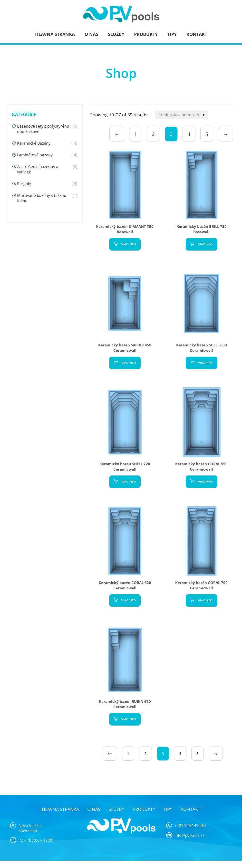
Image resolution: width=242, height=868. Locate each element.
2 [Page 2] (153, 134)
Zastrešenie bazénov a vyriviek (38, 169)
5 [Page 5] (207, 134)
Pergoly (24, 184)
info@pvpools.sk (189, 835)
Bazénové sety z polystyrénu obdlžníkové (43, 129)
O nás (91, 34)
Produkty (146, 34)
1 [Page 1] (136, 134)
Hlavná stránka (55, 34)
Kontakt (197, 34)
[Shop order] (181, 115)
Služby (116, 34)
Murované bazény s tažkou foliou (42, 198)
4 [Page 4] (189, 134)
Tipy (172, 34)
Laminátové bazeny (35, 155)
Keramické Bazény (34, 143)
